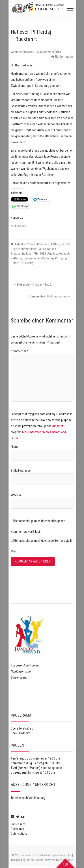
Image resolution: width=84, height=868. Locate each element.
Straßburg (27, 263)
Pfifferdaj (61, 258)
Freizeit (65, 244)
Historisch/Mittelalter (24, 249)
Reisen (52, 249)
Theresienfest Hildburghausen (50, 296)
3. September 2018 (49, 52)
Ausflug (52, 254)
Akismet (58, 426)
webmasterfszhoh (23, 52)
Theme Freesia (35, 860)
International (32, 258)
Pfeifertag (47, 258)
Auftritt (55, 244)
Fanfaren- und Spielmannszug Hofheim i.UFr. (46, 855)
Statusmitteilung (21, 254)
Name (15, 447)
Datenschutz (19, 834)
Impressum (18, 824)
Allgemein (43, 244)
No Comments (64, 57)
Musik (42, 249)
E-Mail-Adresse (21, 471)
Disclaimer (17, 829)
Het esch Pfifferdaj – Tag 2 (32, 284)
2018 (43, 254)
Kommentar (19, 351)
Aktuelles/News (25, 244)
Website (16, 494)
